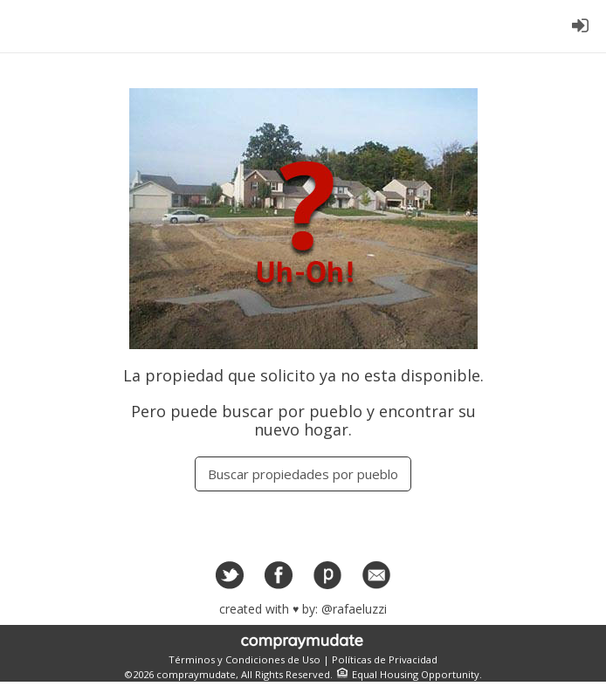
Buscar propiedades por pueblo (303, 474)
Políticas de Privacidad (385, 659)
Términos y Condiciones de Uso (244, 659)
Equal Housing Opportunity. (407, 674)
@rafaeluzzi (354, 609)
